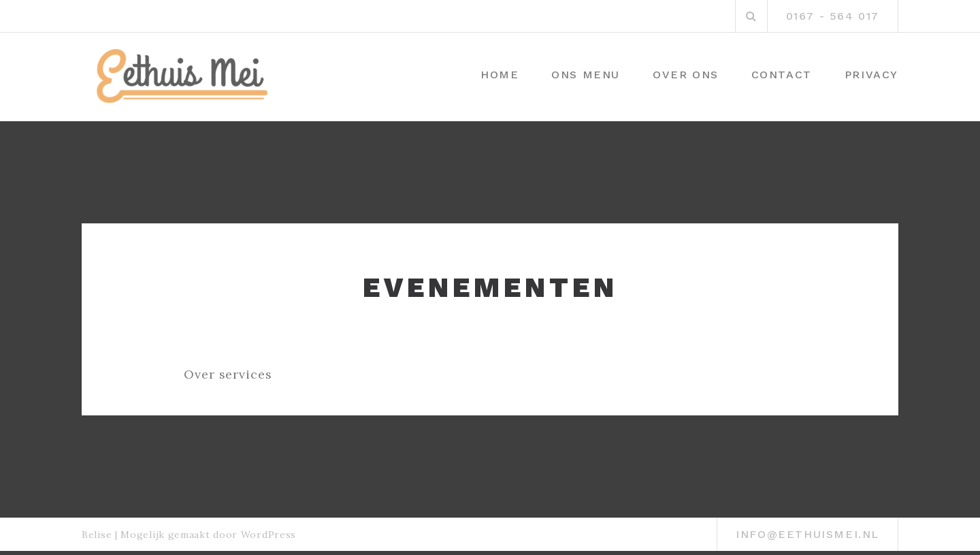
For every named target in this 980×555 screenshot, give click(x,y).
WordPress (268, 535)
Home (500, 75)
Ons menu (586, 75)
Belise (97, 535)
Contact (782, 75)
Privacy (871, 75)
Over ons (686, 75)
